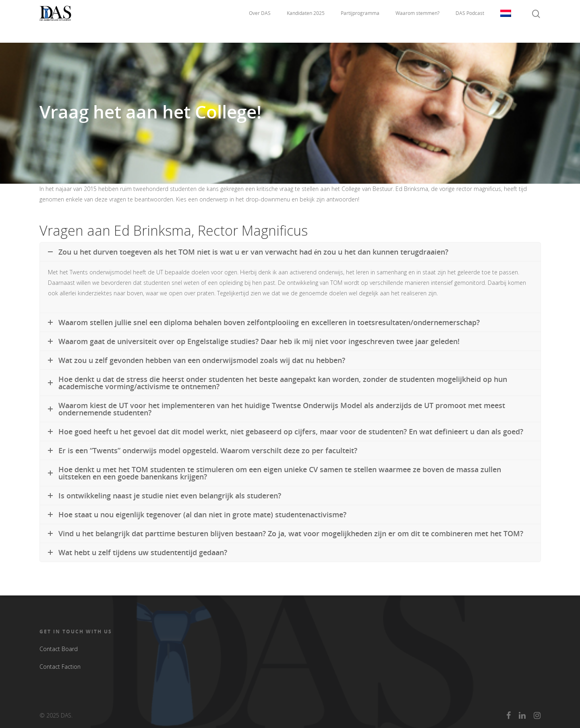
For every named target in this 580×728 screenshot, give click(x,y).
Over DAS (260, 21)
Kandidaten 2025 (306, 21)
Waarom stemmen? (417, 21)
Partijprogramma (360, 21)
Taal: (506, 21)
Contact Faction (60, 667)
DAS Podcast (470, 21)
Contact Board (59, 649)
